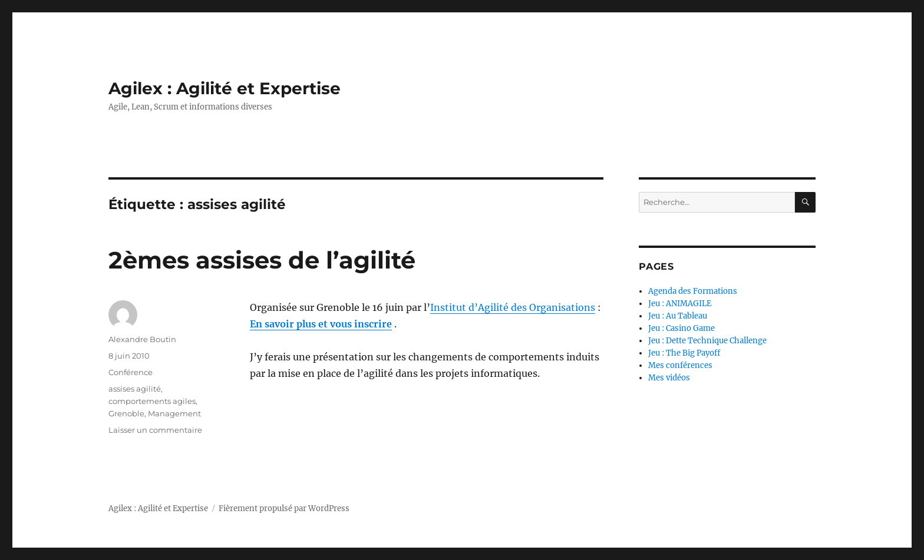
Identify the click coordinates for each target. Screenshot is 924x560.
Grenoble (126, 413)
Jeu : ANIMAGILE (680, 304)
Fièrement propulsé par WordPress (284, 508)
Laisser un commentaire (155, 430)
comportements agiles (152, 401)
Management (174, 413)
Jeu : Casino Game (682, 328)
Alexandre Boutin (142, 339)
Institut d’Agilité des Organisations (513, 307)
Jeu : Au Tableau (678, 316)
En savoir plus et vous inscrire (321, 324)
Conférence (131, 372)
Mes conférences (680, 365)
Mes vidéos (669, 378)
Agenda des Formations (693, 291)
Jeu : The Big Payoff (684, 353)
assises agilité (135, 389)
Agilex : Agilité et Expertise (225, 88)
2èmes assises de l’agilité (262, 260)
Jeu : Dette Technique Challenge (707, 341)
